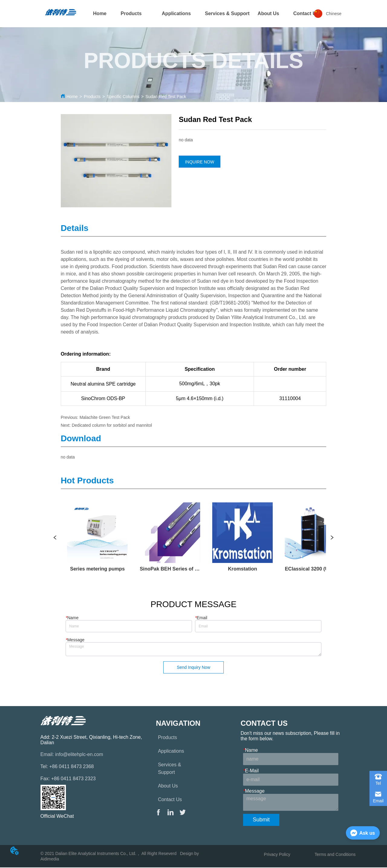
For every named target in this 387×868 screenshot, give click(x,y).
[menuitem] (131, 14)
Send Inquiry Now (194, 668)
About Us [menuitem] (268, 13)
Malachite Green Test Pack (105, 417)
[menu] (193, 14)
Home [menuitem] (100, 13)
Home (72, 97)
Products (92, 97)
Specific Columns (123, 97)
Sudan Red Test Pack (166, 97)
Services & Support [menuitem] (227, 13)
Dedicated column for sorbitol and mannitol (112, 425)
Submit (261, 820)
